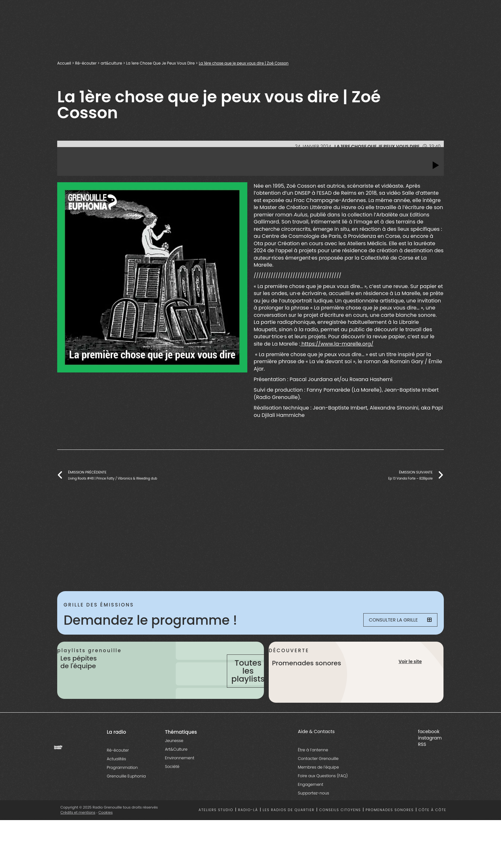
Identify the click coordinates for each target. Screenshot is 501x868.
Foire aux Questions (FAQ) (323, 799)
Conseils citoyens (340, 834)
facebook (429, 755)
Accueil (65, 63)
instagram (430, 762)
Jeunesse (174, 764)
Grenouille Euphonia (126, 800)
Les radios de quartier (289, 834)
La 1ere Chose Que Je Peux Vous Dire (174, 63)
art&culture (118, 63)
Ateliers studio (216, 834)
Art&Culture (176, 773)
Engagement (310, 808)
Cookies (106, 836)
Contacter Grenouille (318, 782)
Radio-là (248, 834)
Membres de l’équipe (318, 791)
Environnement (180, 782)
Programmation (122, 791)
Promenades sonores (390, 834)
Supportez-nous (313, 817)
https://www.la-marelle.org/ (337, 344)
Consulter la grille (396, 620)
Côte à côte (432, 834)
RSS (422, 768)
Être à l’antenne (313, 774)
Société (172, 790)
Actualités (116, 782)
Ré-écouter (89, 63)
